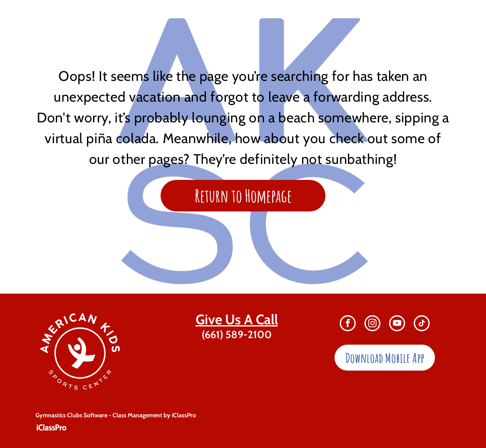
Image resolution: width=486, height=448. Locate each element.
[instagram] (372, 324)
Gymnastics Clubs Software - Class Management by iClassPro (116, 415)
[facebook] (348, 324)
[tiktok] (422, 324)
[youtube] (397, 324)
